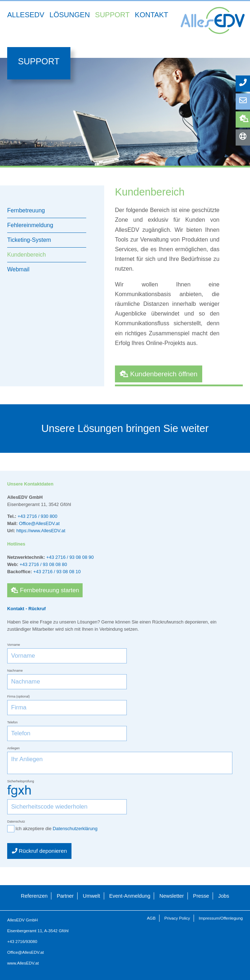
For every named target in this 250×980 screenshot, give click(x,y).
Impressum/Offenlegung (221, 918)
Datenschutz (16, 822)
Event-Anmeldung (130, 896)
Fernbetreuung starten (45, 590)
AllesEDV (26, 15)
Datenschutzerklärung (75, 829)
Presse (201, 896)
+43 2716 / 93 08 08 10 (57, 572)
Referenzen (34, 896)
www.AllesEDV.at (23, 963)
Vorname (14, 645)
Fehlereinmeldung (30, 225)
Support (112, 15)
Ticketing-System (29, 240)
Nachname (15, 671)
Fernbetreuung (245, 118)
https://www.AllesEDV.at (41, 531)
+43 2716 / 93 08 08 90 (70, 557)
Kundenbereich (27, 255)
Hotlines (245, 136)
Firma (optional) (18, 696)
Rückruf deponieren (39, 851)
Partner (65, 896)
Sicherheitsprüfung (21, 781)
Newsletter (172, 896)
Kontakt (151, 15)
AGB (151, 918)
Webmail (18, 269)
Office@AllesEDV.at (39, 523)
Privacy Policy (177, 918)
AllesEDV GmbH (22, 920)
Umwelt (92, 896)
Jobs (224, 896)
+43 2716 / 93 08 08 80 (43, 564)
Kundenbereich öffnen (159, 374)
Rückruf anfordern (245, 82)
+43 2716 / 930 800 (38, 516)
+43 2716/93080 (22, 942)
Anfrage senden (245, 100)
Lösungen (70, 15)
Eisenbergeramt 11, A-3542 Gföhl (38, 931)
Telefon (12, 722)
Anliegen (13, 748)
